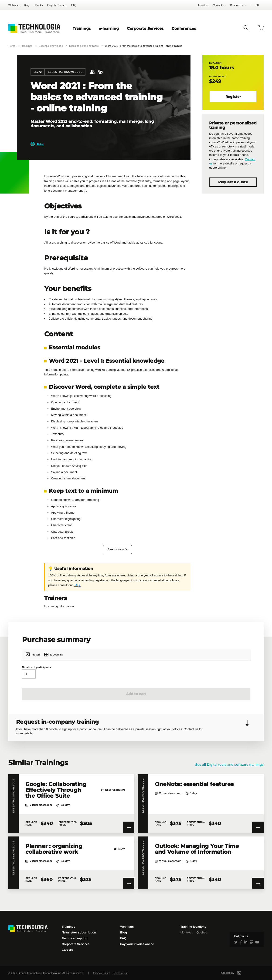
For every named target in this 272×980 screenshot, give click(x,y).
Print (37, 144)
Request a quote (233, 182)
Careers (67, 950)
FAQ (74, 5)
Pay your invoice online (137, 944)
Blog (27, 5)
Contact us (219, 5)
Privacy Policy (102, 973)
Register (233, 97)
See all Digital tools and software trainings (229, 765)
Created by (237, 973)
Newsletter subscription (79, 932)
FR (257, 5)
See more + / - (117, 549)
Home (12, 46)
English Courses (57, 5)
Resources (236, 5)
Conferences (184, 28)
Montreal (186, 932)
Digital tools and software (84, 46)
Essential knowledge (51, 46)
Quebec (202, 932)
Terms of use (121, 973)
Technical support (75, 938)
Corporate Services (145, 28)
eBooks (38, 5)
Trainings (82, 28)
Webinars (14, 5)
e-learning (109, 28)
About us (203, 5)
